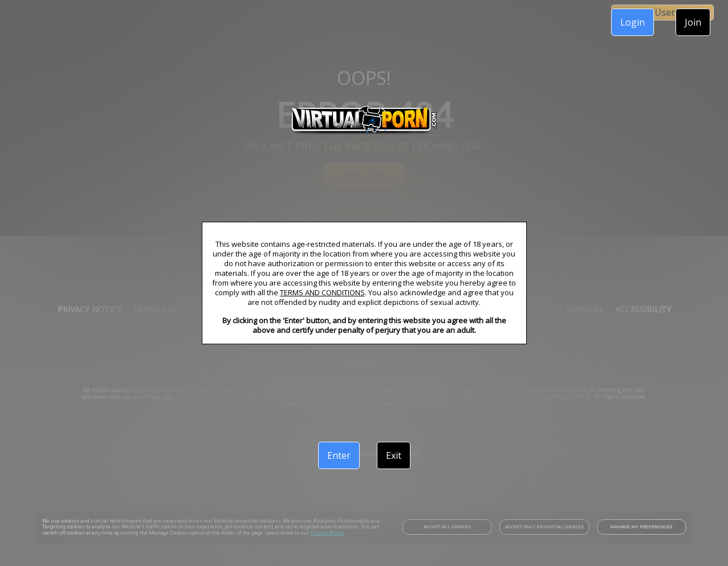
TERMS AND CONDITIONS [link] (322, 292)
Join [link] (693, 22)
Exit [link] (394, 455)
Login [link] (633, 22)
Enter (339, 455)
